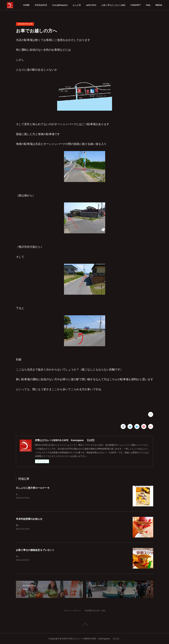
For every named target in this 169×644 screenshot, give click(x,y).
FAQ (148, 5)
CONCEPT (136, 5)
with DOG (91, 5)
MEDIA (159, 5)
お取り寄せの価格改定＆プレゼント (35, 550)
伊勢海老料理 (41, 5)
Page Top (84, 625)
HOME (26, 5)
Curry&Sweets (60, 5)
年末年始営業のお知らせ (29, 519)
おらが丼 (77, 5)
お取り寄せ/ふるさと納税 (113, 5)
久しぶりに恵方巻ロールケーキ (33, 488)
